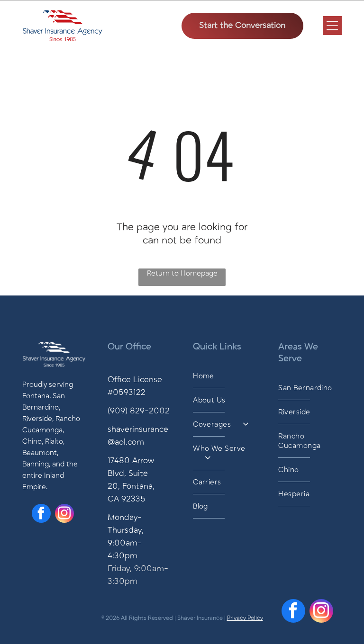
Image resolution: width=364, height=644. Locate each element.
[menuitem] (225, 376)
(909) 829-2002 (139, 411)
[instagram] (64, 514)
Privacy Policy (245, 618)
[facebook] (41, 514)
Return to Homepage (182, 273)
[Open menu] (332, 26)
